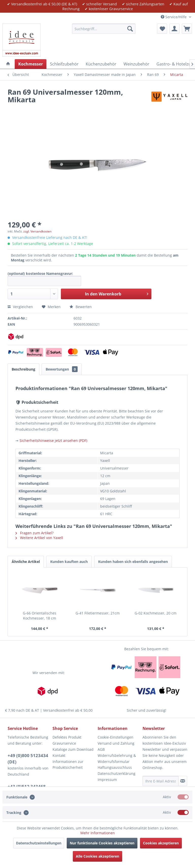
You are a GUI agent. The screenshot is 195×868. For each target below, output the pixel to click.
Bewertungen (62, 369)
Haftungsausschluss (115, 767)
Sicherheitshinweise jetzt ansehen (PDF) (53, 440)
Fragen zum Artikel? (34, 533)
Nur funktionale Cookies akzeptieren (102, 843)
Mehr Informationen (98, 833)
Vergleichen (20, 307)
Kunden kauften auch (69, 562)
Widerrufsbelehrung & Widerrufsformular (117, 758)
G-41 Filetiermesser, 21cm (98, 613)
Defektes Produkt (67, 737)
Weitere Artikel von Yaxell (39, 538)
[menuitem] (104, 29)
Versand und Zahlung (116, 743)
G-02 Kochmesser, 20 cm (156, 613)
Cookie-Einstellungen (116, 737)
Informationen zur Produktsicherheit (68, 765)
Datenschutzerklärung (117, 773)
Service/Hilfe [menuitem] (174, 17)
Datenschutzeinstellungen (39, 843)
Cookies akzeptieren (161, 843)
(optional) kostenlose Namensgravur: (40, 273)
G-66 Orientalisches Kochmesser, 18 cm (40, 616)
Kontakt (59, 755)
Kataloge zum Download (73, 749)
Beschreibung (23, 369)
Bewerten (81, 307)
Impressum (107, 780)
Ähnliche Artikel (26, 562)
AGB (101, 749)
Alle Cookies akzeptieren (98, 856)
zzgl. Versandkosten (37, 231)
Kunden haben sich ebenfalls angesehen (133, 562)
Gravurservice (64, 743)
